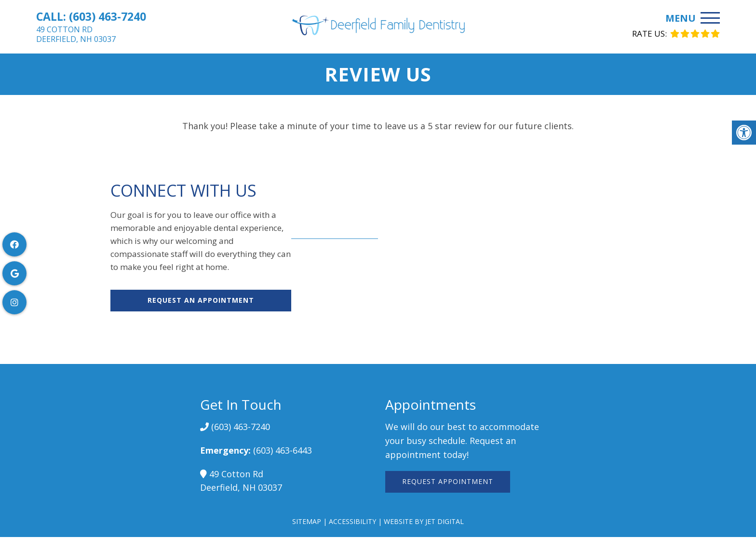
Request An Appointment (201, 300)
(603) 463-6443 (283, 450)
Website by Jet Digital (424, 521)
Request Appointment (448, 481)
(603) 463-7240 (108, 16)
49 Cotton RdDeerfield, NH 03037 (76, 34)
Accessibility (352, 521)
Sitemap (307, 521)
